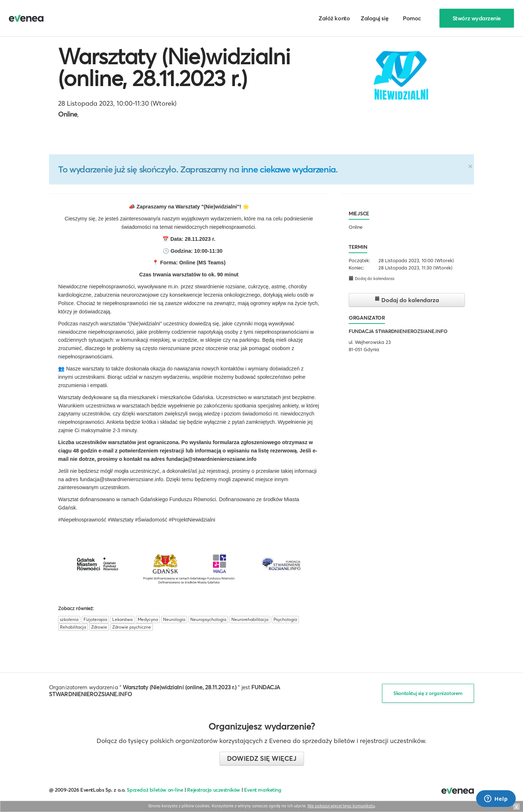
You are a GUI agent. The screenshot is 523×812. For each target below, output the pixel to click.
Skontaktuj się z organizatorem (428, 693)
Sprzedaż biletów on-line (155, 790)
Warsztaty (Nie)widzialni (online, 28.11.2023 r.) (174, 67)
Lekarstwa (122, 619)
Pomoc (412, 18)
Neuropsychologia (208, 619)
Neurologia (174, 619)
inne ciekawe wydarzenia (288, 169)
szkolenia (69, 619)
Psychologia (285, 619)
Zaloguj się (374, 18)
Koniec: (356, 268)
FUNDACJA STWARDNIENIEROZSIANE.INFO (398, 331)
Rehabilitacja (73, 627)
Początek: (359, 260)
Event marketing (263, 790)
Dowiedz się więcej (262, 758)
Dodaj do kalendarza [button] (372, 278)
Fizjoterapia (95, 619)
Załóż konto (334, 18)
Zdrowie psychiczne (132, 627)
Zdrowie (99, 627)
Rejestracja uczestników (214, 790)
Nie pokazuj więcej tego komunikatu (341, 806)
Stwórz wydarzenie (477, 18)
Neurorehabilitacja (250, 619)
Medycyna (148, 619)
